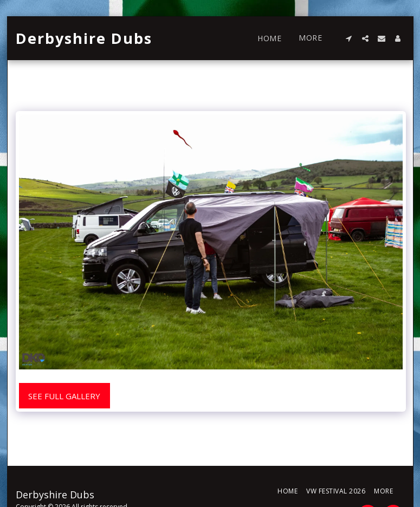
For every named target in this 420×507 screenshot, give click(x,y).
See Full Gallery (64, 396)
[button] (349, 38)
